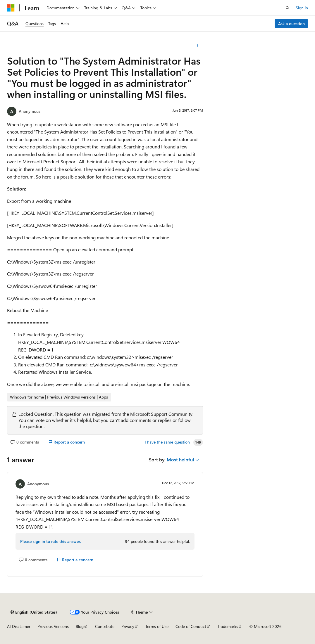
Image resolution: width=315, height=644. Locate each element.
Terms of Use (157, 626)
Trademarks (228, 626)
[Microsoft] (11, 8)
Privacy (128, 626)
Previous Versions (53, 626)
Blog (80, 626)
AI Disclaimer (19, 626)
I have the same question (167, 442)
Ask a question (291, 24)
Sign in (302, 8)
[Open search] (288, 8)
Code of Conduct (191, 626)
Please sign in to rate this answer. (50, 541)
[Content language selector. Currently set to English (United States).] (34, 612)
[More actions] (198, 46)
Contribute (105, 626)
